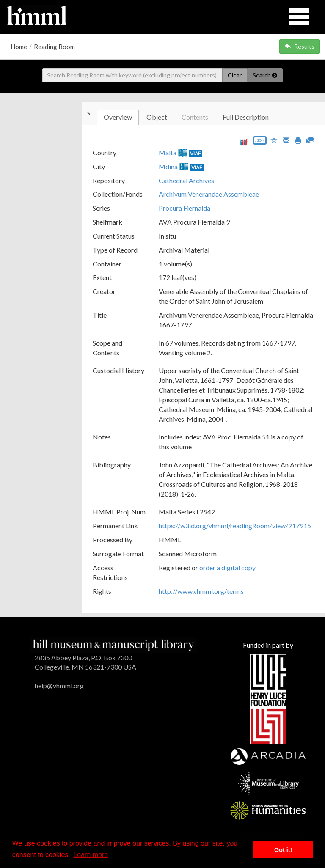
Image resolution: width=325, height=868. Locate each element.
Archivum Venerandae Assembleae (209, 194)
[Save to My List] (274, 140)
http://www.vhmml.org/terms (201, 591)
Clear (235, 75)
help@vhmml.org (59, 685)
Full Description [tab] (246, 117)
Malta (168, 152)
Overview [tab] (118, 117)
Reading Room (54, 47)
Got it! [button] (283, 850)
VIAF (196, 153)
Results (300, 46)
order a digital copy (227, 567)
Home (19, 47)
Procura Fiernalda (185, 208)
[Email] (286, 140)
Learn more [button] (91, 855)
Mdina (168, 166)
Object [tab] (157, 117)
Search (265, 75)
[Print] (298, 140)
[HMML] (114, 644)
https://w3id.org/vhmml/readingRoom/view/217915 (235, 526)
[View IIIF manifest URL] (244, 142)
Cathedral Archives (186, 180)
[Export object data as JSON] (260, 142)
